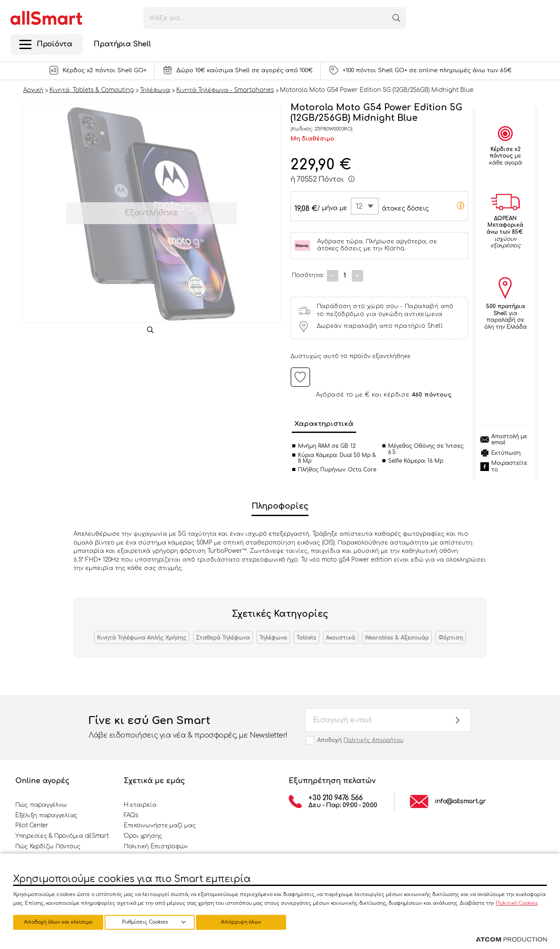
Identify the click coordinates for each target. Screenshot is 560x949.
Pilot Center (32, 826)
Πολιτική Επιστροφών (156, 847)
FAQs (131, 815)
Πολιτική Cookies (517, 902)
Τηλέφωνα (273, 638)
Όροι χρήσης (143, 836)
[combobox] (365, 206)
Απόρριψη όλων (153, 922)
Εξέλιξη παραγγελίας (46, 815)
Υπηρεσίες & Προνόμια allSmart (62, 836)
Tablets (306, 638)
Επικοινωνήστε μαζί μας (160, 826)
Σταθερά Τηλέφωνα (223, 638)
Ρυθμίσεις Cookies (54, 922)
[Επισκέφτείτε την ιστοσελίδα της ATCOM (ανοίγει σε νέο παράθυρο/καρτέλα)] (511, 940)
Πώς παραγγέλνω (41, 805)
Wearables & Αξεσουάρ (397, 638)
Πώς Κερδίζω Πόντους (48, 847)
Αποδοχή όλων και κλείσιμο (247, 922)
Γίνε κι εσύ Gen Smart (188, 728)
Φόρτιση (451, 638)
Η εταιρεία (140, 805)
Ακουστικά (341, 638)
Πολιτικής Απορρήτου (373, 740)
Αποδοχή (360, 740)
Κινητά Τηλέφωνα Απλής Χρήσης (142, 638)
